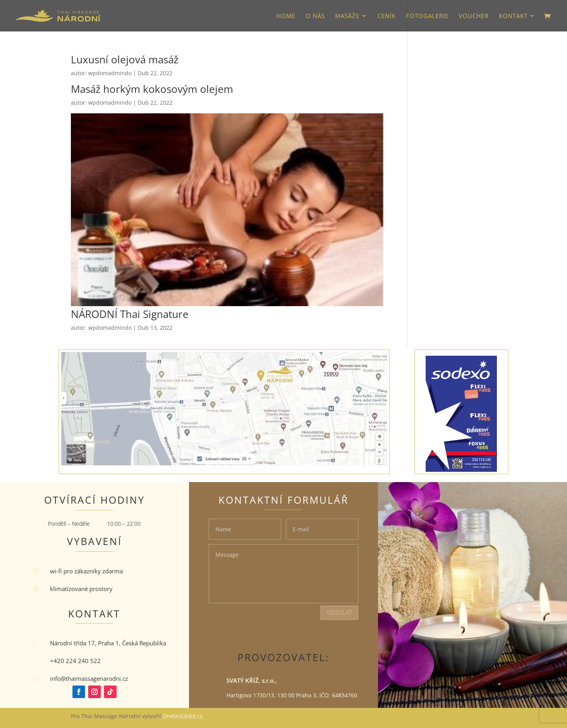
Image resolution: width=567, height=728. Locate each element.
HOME (286, 16)
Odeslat (339, 612)
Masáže (347, 16)
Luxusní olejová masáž (125, 59)
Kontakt (513, 16)
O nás (315, 16)
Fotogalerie (427, 16)
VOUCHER (474, 16)
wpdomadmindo (110, 73)
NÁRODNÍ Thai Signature (130, 314)
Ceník (387, 16)
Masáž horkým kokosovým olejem (152, 89)
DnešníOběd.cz (183, 716)
